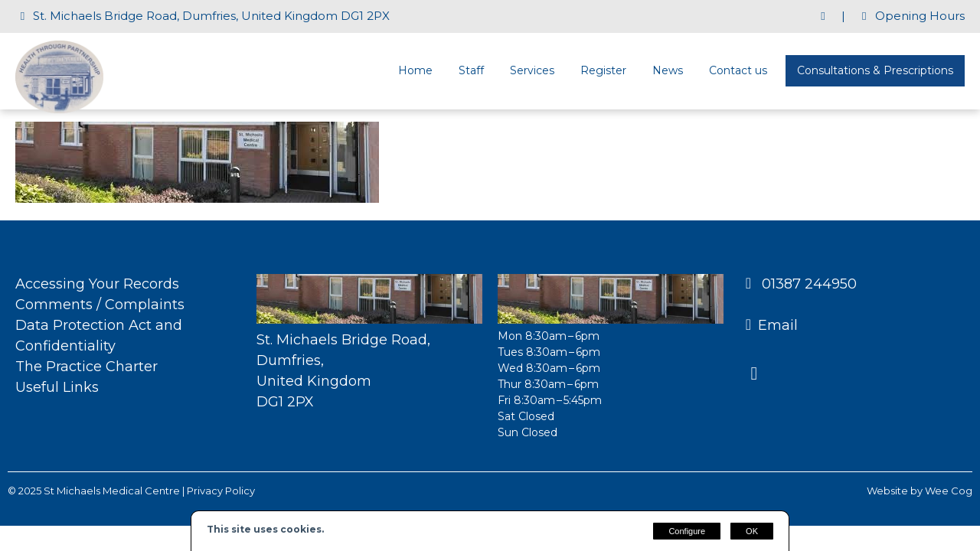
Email (778, 325)
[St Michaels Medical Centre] (59, 109)
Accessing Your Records (97, 284)
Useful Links (57, 387)
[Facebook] (760, 375)
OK (752, 531)
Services (532, 70)
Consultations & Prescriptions (875, 70)
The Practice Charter (87, 367)
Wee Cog (949, 491)
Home (415, 70)
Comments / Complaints (100, 305)
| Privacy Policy (219, 491)
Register (603, 70)
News (668, 70)
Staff (471, 70)
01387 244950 (807, 284)
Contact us (738, 70)
